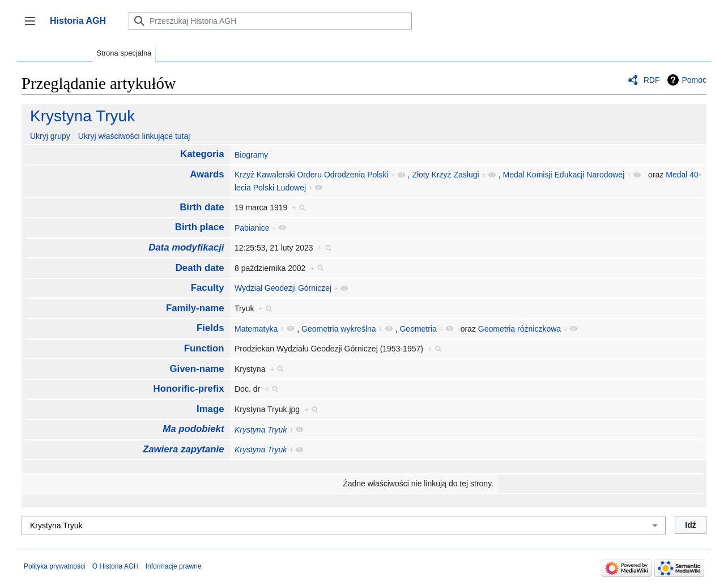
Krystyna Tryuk (82, 116)
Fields (210, 328)
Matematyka (256, 329)
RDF (652, 80)
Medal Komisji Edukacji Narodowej (564, 175)
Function (204, 348)
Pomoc (694, 80)
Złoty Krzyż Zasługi (445, 175)
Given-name (197, 369)
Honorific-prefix (189, 389)
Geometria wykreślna (339, 329)
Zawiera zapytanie (184, 449)
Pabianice (252, 228)
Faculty (208, 288)
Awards (207, 174)
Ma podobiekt (193, 429)
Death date (200, 268)
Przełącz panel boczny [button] (34, 26)
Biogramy (251, 155)
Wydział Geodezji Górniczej (283, 288)
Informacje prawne (174, 566)
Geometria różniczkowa (520, 329)
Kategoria (202, 154)
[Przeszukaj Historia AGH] (270, 21)
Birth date (202, 207)
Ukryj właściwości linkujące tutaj (134, 136)
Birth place (200, 227)
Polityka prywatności (55, 566)
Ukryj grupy (50, 136)
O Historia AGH (116, 566)
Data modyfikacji (186, 247)
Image (210, 409)
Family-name (195, 308)
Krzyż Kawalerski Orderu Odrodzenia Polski (312, 175)
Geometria (418, 329)
